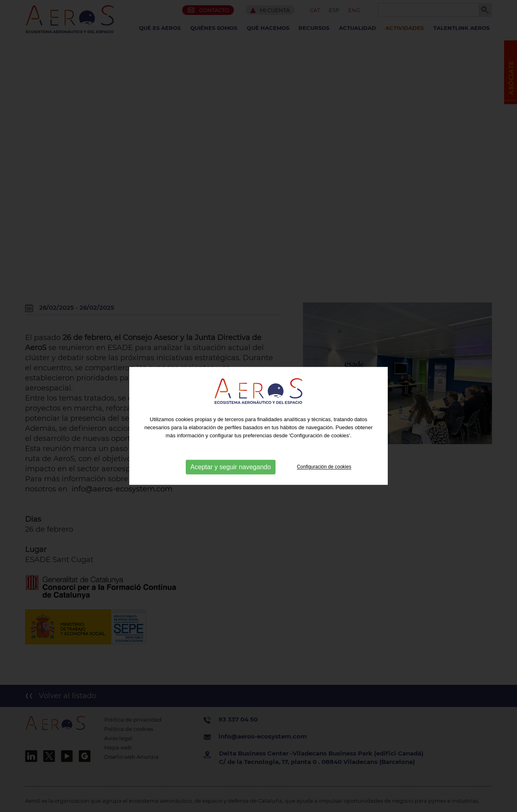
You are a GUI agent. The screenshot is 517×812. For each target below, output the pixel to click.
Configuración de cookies (324, 473)
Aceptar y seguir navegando (230, 473)
